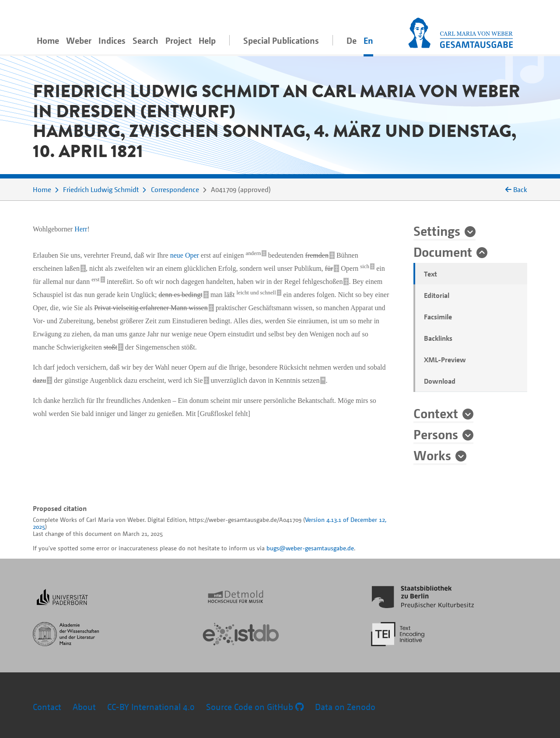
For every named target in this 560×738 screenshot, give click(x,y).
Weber (79, 40)
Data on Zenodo (345, 707)
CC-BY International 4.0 (151, 707)
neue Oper (185, 255)
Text (430, 274)
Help (207, 40)
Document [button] (443, 252)
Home (48, 40)
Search (145, 40)
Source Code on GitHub (255, 707)
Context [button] (436, 413)
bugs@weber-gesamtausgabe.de (310, 548)
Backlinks (438, 338)
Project (178, 40)
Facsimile (438, 317)
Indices (112, 40)
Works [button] (432, 455)
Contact (47, 707)
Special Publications (281, 40)
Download (440, 381)
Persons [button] (436, 434)
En (368, 40)
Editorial (437, 295)
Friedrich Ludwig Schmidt (101, 189)
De (352, 40)
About (84, 707)
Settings (437, 231)
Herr (81, 229)
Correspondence (175, 189)
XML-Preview (445, 360)
